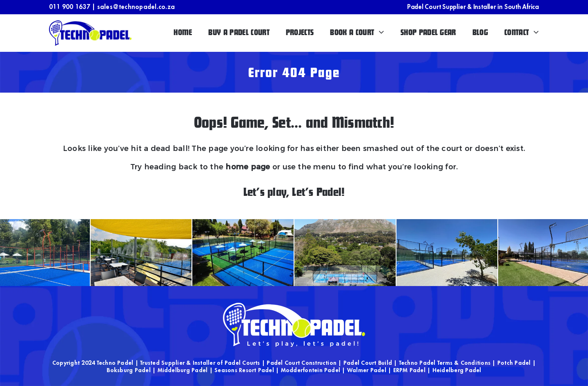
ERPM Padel (409, 370)
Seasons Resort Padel (244, 370)
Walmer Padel (367, 370)
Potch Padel (514, 363)
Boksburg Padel (128, 370)
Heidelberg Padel (457, 370)
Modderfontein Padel (311, 370)
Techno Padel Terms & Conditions (445, 363)
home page (248, 167)
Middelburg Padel (183, 370)
